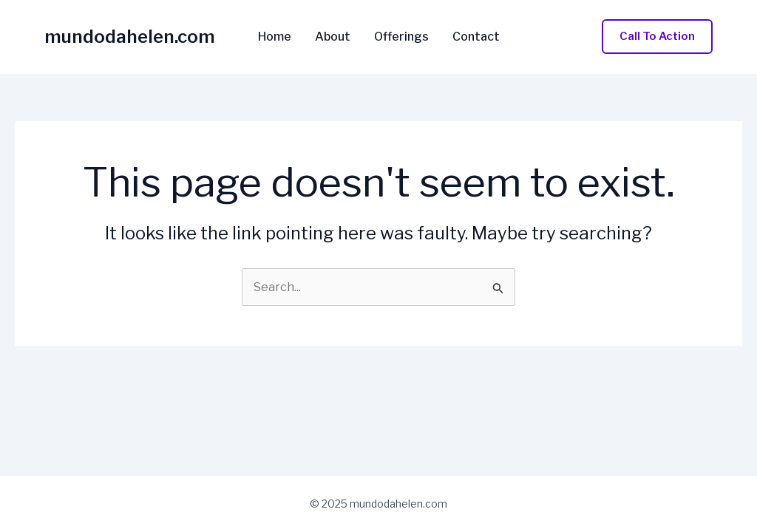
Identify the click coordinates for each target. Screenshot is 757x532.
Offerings (401, 37)
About (333, 37)
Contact (476, 37)
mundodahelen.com (130, 37)
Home (275, 37)
